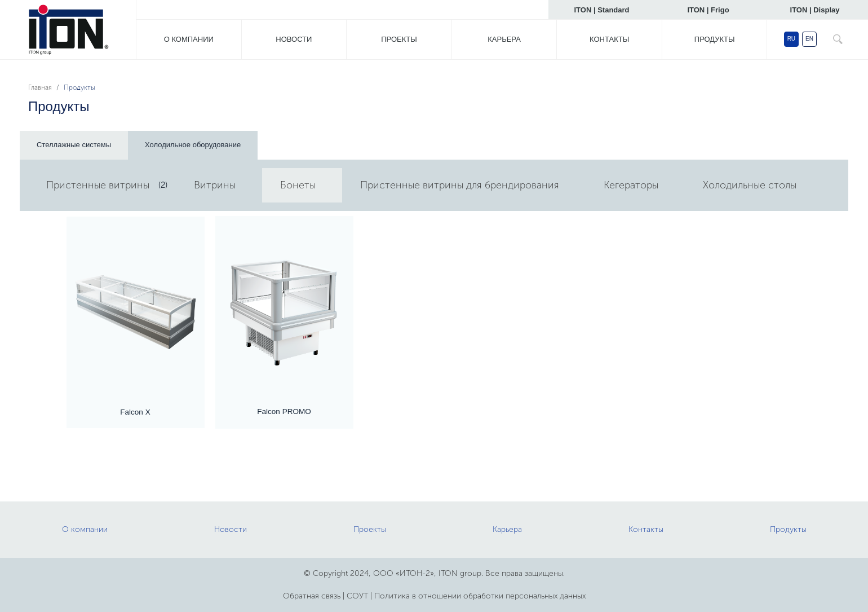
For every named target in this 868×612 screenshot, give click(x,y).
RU (791, 39)
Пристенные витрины (98, 185)
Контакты (609, 39)
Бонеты (298, 185)
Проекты (399, 39)
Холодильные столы (750, 185)
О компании (189, 39)
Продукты (715, 39)
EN (809, 39)
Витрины (215, 185)
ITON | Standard (601, 10)
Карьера (504, 39)
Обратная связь (312, 596)
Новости (294, 39)
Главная (40, 87)
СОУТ (357, 596)
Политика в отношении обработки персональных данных (480, 596)
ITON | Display (815, 10)
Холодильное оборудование (193, 145)
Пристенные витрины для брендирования (460, 185)
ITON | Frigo (708, 10)
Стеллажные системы (74, 145)
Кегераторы (631, 185)
